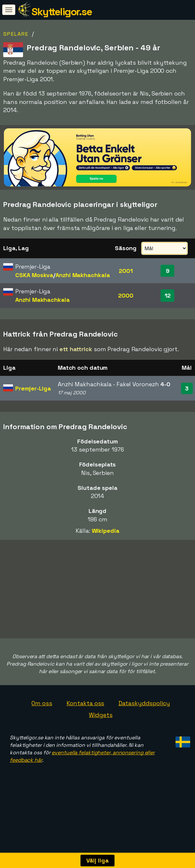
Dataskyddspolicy (144, 720)
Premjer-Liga (33, 388)
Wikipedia (106, 531)
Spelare (16, 34)
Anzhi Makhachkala (83, 275)
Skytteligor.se (62, 12)
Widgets (101, 732)
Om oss (42, 720)
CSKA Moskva (34, 275)
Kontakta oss (85, 720)
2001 (126, 271)
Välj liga (97, 860)
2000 (126, 295)
